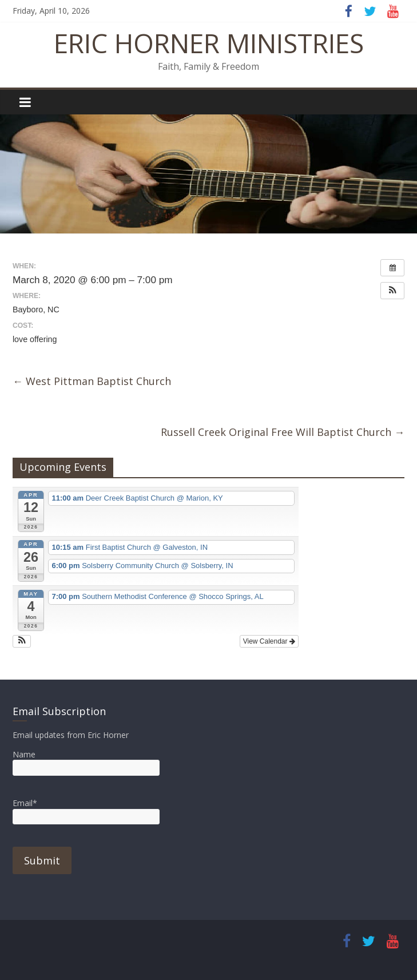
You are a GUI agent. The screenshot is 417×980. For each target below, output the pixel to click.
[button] (392, 291)
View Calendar (269, 641)
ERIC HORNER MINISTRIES (209, 43)
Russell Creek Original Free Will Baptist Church (283, 432)
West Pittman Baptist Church (92, 381)
